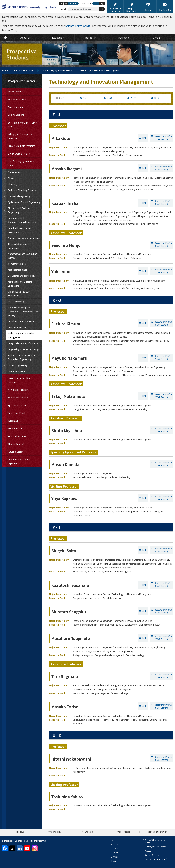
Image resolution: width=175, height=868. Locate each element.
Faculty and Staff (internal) (156, 859)
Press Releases (123, 832)
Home (5, 70)
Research (115, 853)
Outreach (115, 857)
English (73, 3)
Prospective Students (24, 70)
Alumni (148, 851)
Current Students (152, 855)
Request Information (157, 832)
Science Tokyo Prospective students (155, 841)
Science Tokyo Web (77, 26)
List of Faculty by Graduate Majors (57, 70)
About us (20, 832)
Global (114, 861)
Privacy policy (54, 832)
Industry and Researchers (155, 847)
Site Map (89, 832)
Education (115, 848)
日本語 (64, 3)
